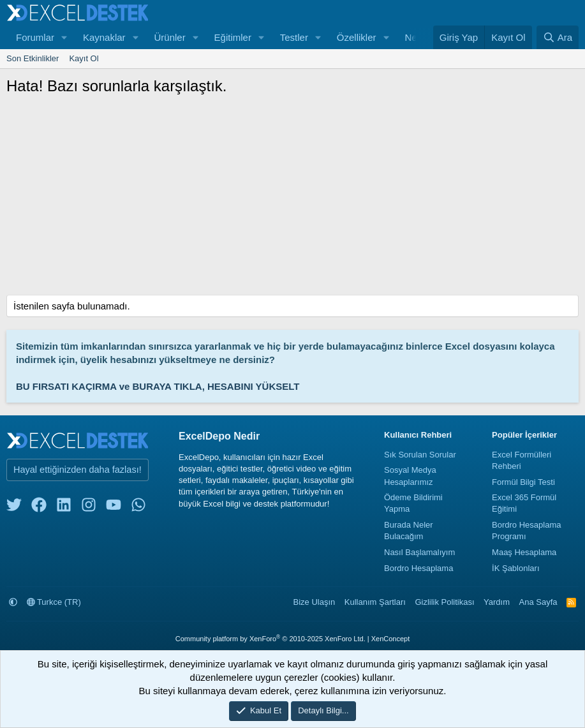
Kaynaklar (104, 37)
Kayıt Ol (84, 58)
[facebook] (39, 508)
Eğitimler (233, 37)
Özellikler (357, 37)
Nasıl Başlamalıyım (419, 552)
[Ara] (558, 37)
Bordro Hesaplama (418, 568)
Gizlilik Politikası (444, 602)
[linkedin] (64, 508)
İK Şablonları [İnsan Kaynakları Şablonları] (515, 568)
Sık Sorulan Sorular (420, 455)
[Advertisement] (292, 199)
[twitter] (14, 508)
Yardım (497, 602)
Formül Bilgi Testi (523, 482)
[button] (64, 37)
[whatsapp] (138, 508)
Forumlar (35, 37)
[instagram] (89, 508)
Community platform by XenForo (270, 639)
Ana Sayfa (538, 602)
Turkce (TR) (54, 602)
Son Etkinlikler (33, 58)
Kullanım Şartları (375, 602)
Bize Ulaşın (315, 602)
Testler (294, 37)
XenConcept (391, 639)
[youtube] (114, 508)
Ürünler (169, 37)
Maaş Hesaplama (524, 552)
